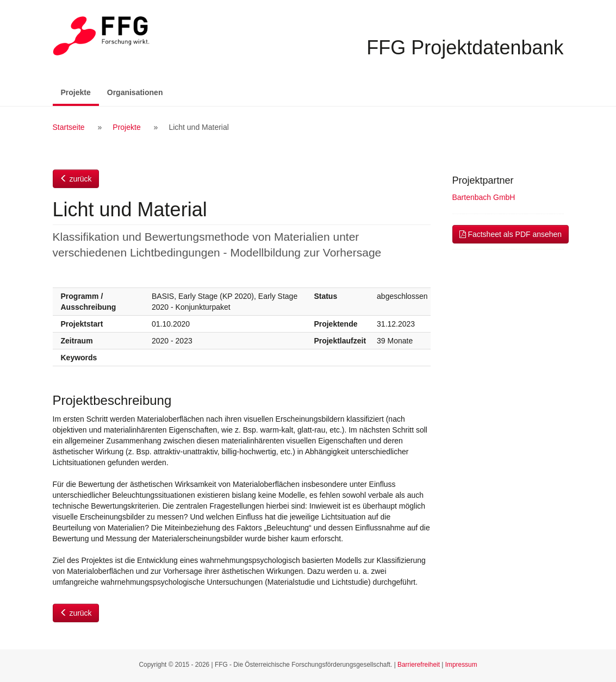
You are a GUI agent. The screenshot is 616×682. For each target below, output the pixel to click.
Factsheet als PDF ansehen (511, 234)
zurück (76, 179)
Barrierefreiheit (419, 665)
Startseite (69, 127)
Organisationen (135, 92)
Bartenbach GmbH (484, 197)
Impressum (461, 665)
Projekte (80, 92)
